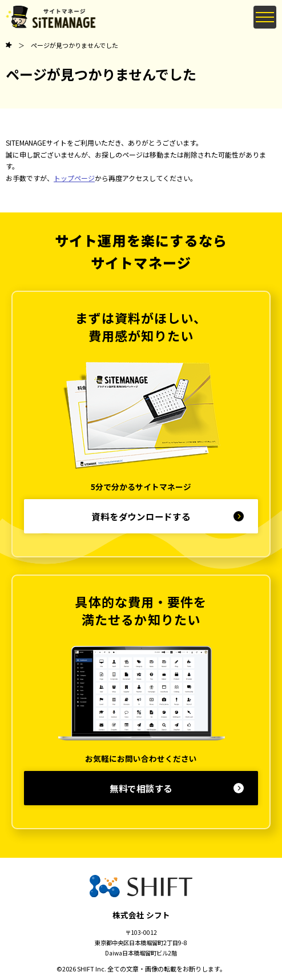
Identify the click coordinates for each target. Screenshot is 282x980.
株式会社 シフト (141, 915)
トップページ (74, 178)
